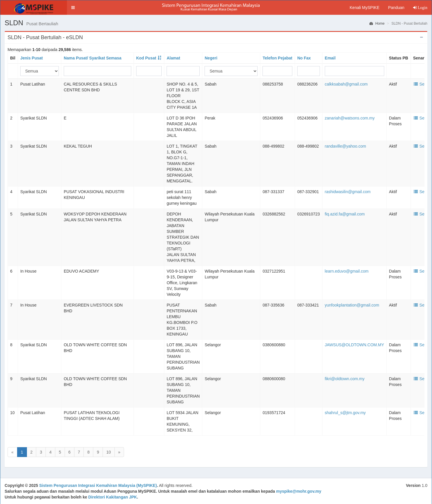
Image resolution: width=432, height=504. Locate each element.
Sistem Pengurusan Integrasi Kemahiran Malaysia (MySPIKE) (98, 485)
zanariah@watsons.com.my (350, 118)
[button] (73, 8)
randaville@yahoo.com (346, 146)
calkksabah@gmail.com (346, 84)
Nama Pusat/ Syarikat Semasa (93, 58)
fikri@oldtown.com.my (345, 379)
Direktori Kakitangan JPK (113, 497)
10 (109, 452)
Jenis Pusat (32, 58)
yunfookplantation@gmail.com (352, 305)
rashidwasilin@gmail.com (348, 192)
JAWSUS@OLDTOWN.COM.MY (354, 345)
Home (377, 23)
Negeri (211, 58)
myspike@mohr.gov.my (299, 491)
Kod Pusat (146, 58)
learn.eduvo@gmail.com (347, 271)
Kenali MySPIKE (365, 8)
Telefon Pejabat (277, 58)
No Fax (304, 58)
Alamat (173, 58)
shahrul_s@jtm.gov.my (345, 413)
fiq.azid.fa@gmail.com (345, 214)
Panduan (396, 8)
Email (330, 58)
